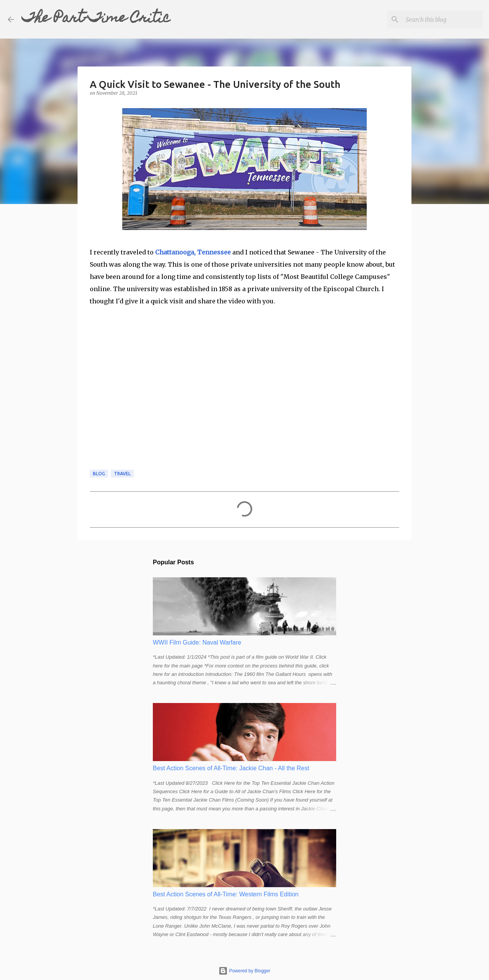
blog (99, 474)
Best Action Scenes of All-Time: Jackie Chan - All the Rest (231, 768)
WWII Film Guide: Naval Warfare (197, 642)
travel (122, 474)
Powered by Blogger (244, 971)
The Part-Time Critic (96, 19)
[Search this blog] (443, 19)
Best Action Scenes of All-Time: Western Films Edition (226, 894)
